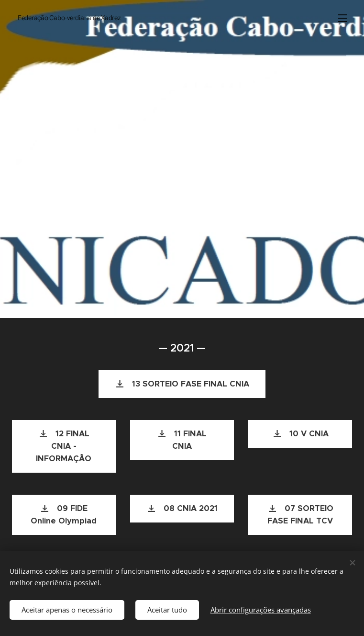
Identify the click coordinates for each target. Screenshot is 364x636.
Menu (342, 18)
